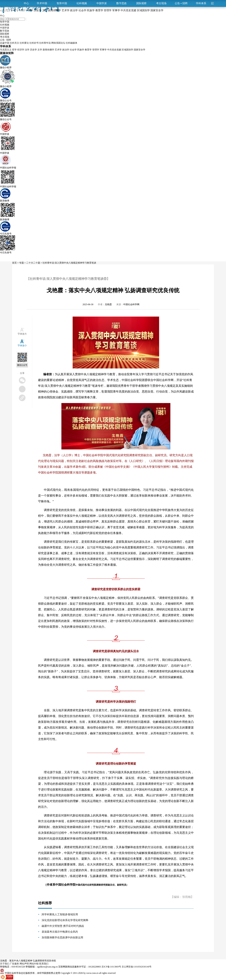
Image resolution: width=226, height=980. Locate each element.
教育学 (88, 50)
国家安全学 (140, 50)
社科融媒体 (71, 43)
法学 (27, 50)
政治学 (66, 50)
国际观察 (141, 3)
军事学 (103, 50)
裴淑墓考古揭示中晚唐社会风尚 (60, 932)
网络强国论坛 (58, 43)
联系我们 (44, 964)
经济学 (21, 50)
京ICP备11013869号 (111, 967)
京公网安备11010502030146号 (137, 967)
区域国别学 (127, 50)
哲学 (14, 50)
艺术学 (58, 50)
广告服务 (14, 964)
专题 (21, 263)
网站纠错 (34, 964)
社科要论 (24, 43)
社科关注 (14, 43)
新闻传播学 (48, 50)
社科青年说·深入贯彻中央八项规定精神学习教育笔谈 (69, 263)
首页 (14, 263)
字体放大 (22, 334)
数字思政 (122, 3)
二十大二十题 (33, 263)
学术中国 (42, 3)
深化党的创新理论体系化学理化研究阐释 (65, 920)
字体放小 (22, 345)
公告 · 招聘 (5, 40)
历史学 (33, 50)
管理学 (96, 50)
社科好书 (34, 43)
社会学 (73, 50)
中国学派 (102, 3)
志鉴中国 (5, 43)
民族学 (81, 50)
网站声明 (24, 964)
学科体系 (202, 3)
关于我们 (5, 964)
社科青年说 (45, 43)
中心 (26, 3)
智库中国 (62, 3)
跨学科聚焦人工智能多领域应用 (60, 914)
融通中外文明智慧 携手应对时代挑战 (63, 926)
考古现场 (161, 3)
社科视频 (82, 3)
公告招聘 (181, 3)
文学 (40, 50)
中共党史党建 (114, 50)
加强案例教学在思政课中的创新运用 (62, 937)
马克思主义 (6, 50)
